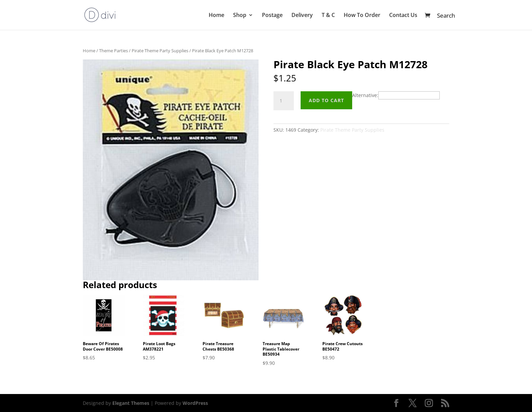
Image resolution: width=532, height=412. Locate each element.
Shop (240, 16)
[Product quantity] (284, 101)
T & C (328, 16)
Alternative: (365, 95)
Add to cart (326, 100)
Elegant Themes (131, 403)
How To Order (362, 16)
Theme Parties (113, 51)
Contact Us (403, 16)
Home (216, 16)
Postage (272, 16)
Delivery (302, 16)
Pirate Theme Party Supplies (160, 51)
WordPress (195, 403)
